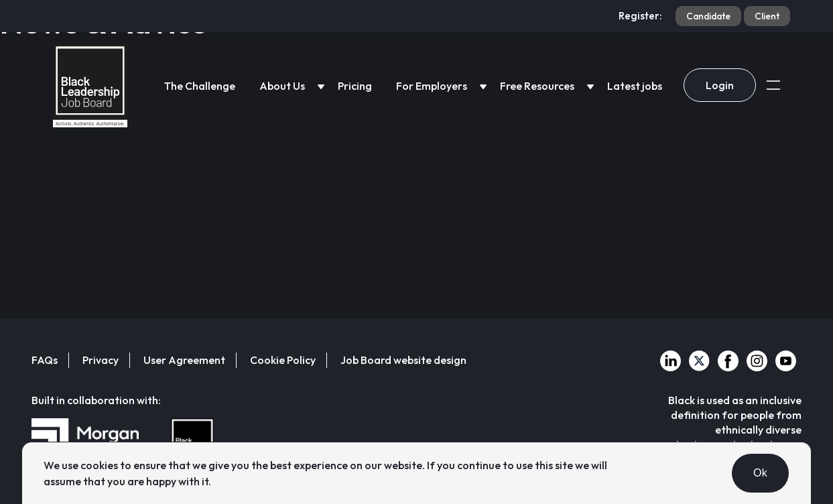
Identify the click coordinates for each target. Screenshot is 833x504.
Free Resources (537, 86)
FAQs (45, 360)
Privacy (101, 360)
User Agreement (184, 360)
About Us (282, 86)
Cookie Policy (283, 360)
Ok (760, 473)
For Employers (432, 86)
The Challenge (200, 86)
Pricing (355, 86)
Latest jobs (635, 86)
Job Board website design (403, 360)
